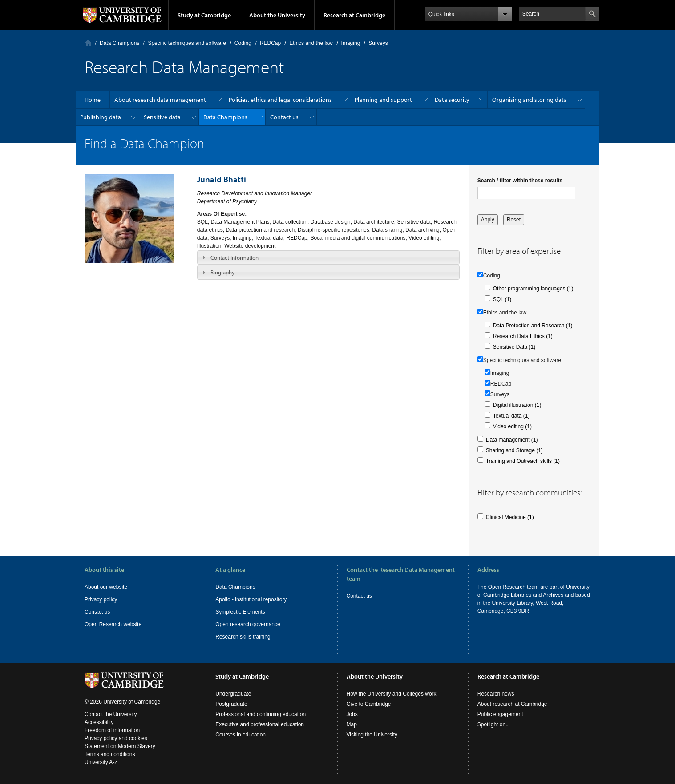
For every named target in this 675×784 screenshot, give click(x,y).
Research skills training (243, 637)
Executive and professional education (260, 724)
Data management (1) (512, 440)
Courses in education (240, 735)
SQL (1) (502, 299)
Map (352, 724)
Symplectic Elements (240, 612)
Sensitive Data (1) (514, 347)
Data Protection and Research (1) (533, 326)
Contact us (284, 117)
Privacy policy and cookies (116, 738)
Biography (222, 272)
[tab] (328, 257)
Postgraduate (231, 704)
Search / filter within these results (520, 181)
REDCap (270, 43)
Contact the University (111, 714)
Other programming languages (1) (533, 289)
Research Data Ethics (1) (523, 336)
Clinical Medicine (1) (510, 517)
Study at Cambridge (204, 15)
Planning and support (383, 100)
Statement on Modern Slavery (120, 746)
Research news (496, 694)
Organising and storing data (529, 100)
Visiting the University (372, 735)
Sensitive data (162, 117)
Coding (243, 43)
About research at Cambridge (512, 704)
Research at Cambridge (354, 15)
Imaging (351, 43)
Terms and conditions (110, 754)
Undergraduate (233, 694)
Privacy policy (101, 599)
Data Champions (119, 43)
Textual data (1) (511, 416)
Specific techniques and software (187, 43)
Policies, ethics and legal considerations (280, 100)
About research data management (160, 100)
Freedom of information (112, 730)
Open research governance (248, 624)
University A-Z (101, 762)
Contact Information (234, 257)
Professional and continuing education (261, 714)
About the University (277, 15)
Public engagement (500, 714)
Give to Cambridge (369, 704)
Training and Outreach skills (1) (523, 461)
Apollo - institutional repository (251, 599)
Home (88, 43)
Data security (452, 100)
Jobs (352, 714)
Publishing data (101, 117)
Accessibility (99, 722)
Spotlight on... (494, 724)
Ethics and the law (311, 43)
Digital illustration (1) (517, 405)
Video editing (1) (512, 426)
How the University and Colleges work (392, 694)
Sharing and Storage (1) (514, 450)
